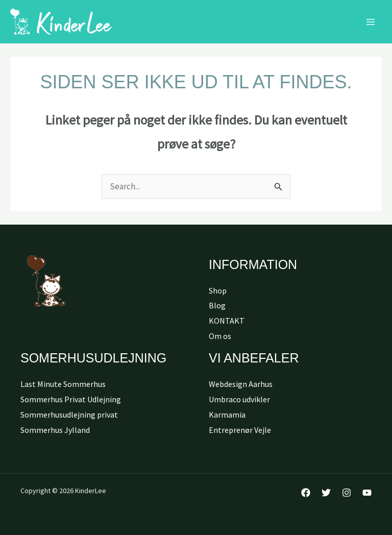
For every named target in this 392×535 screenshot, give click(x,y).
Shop (218, 290)
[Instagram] (347, 493)
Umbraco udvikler (239, 399)
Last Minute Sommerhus (63, 384)
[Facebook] (306, 493)
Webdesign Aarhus (241, 384)
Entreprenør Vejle (240, 430)
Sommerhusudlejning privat (69, 415)
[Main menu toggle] (371, 22)
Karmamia (227, 415)
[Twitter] (326, 493)
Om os (220, 336)
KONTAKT (227, 321)
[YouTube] (367, 493)
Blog (217, 305)
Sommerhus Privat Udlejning (71, 399)
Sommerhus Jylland (55, 430)
